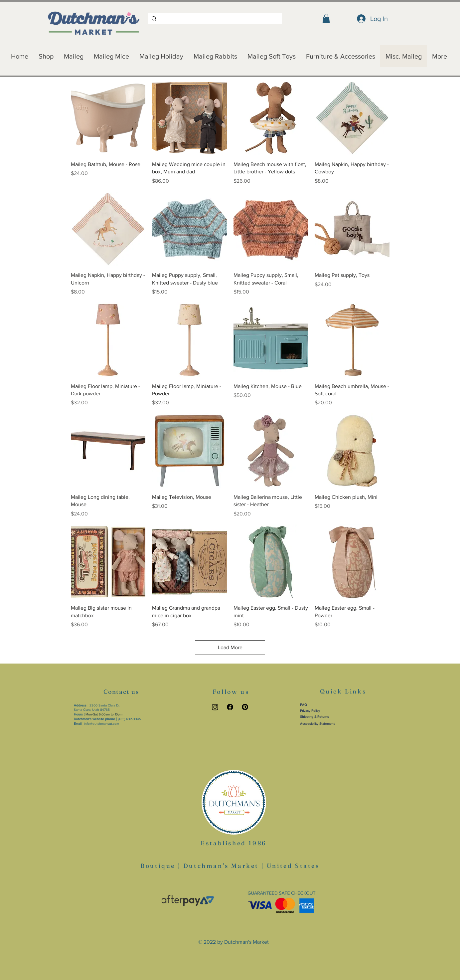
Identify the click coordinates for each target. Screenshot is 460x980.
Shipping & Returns (314, 717)
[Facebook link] (230, 707)
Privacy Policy (310, 711)
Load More (230, 647)
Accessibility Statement (317, 724)
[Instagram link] (215, 707)
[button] (326, 18)
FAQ (304, 705)
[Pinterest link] (245, 707)
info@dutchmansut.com (102, 724)
